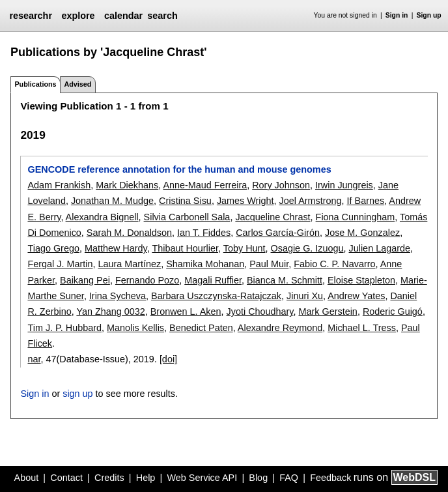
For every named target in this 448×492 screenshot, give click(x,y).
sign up (77, 394)
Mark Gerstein (328, 311)
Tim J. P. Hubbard (64, 328)
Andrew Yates (356, 296)
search (162, 16)
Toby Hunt (245, 248)
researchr (31, 16)
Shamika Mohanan (205, 264)
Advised (77, 84)
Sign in (397, 15)
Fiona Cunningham (356, 217)
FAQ (289, 478)
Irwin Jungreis (344, 185)
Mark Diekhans (127, 185)
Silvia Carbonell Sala (187, 217)
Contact (66, 478)
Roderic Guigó (393, 311)
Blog (258, 478)
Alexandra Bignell (102, 217)
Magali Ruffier (213, 280)
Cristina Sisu (185, 201)
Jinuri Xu (305, 296)
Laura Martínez (129, 264)
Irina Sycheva (118, 296)
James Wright (245, 201)
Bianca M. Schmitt (285, 280)
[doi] (168, 359)
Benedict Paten (201, 328)
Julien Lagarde (380, 248)
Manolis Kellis (135, 328)
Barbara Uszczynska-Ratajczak (216, 296)
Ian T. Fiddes (204, 233)
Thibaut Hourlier (185, 248)
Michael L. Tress (362, 328)
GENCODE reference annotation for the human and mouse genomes (179, 169)
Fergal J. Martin (60, 264)
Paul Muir (269, 264)
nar (34, 359)
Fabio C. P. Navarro (334, 264)
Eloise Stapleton (361, 280)
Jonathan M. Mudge (112, 201)
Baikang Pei (85, 280)
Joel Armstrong (311, 201)
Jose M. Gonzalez (362, 233)
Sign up (429, 15)
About (27, 478)
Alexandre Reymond (280, 328)
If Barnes (366, 201)
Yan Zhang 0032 (110, 311)
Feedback (330, 478)
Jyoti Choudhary (260, 311)
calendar (123, 16)
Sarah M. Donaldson (129, 233)
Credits (109, 478)
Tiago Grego (53, 248)
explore (78, 16)
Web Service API (202, 478)
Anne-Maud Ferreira (205, 185)
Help (146, 478)
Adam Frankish (59, 185)
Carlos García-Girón (278, 233)
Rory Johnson (281, 185)
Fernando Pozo (147, 280)
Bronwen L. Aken (186, 311)
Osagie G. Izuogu (307, 248)
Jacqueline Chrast (273, 217)
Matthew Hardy (116, 248)
